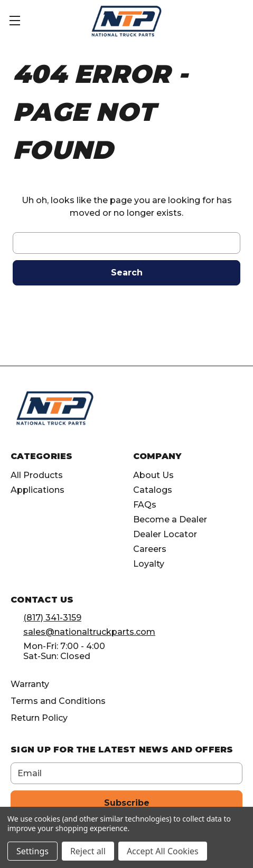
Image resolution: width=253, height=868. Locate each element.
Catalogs (153, 490)
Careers (150, 549)
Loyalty (149, 564)
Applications (38, 490)
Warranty (30, 684)
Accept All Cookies (163, 851)
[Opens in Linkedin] (190, 412)
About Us (153, 475)
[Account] (213, 20)
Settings (32, 851)
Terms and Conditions (58, 701)
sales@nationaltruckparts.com (89, 632)
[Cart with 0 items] (240, 20)
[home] (55, 408)
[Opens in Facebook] (151, 412)
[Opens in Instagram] (171, 412)
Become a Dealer (170, 519)
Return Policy (39, 718)
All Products (37, 475)
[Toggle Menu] (21, 21)
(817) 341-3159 (52, 618)
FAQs (145, 505)
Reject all (88, 851)
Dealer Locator (165, 534)
